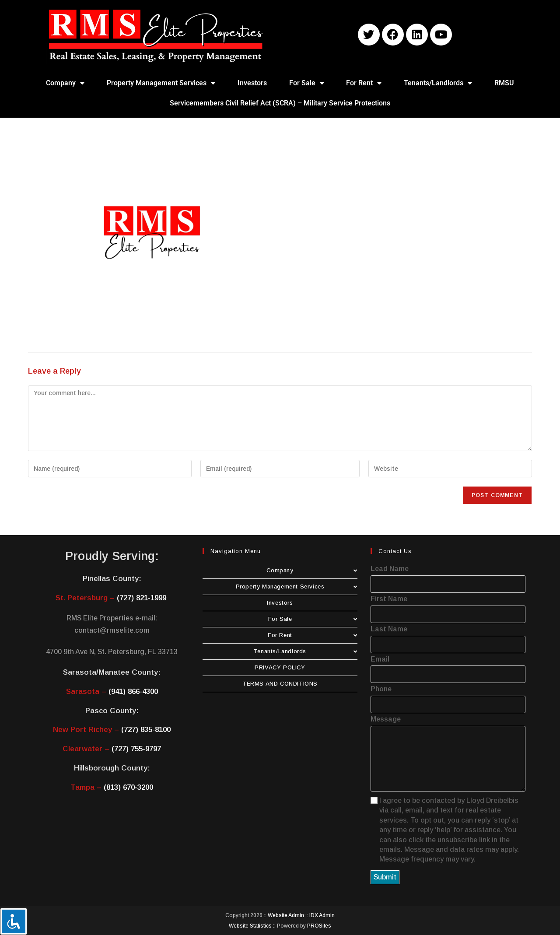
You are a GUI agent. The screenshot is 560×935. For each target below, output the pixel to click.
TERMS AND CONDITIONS (280, 684)
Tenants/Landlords (438, 83)
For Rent (364, 83)
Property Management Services (161, 83)
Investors (252, 83)
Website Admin (286, 915)
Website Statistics (250, 926)
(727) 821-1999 (142, 598)
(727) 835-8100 (146, 730)
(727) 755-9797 (136, 749)
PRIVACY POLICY (280, 667)
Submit (385, 877)
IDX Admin (322, 915)
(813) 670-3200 (128, 787)
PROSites (319, 926)
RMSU (504, 83)
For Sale (307, 83)
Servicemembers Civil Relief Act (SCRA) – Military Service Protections (280, 103)
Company (65, 83)
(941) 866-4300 (133, 692)
